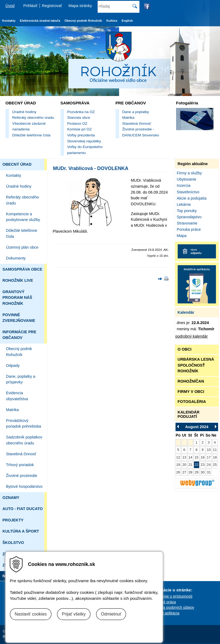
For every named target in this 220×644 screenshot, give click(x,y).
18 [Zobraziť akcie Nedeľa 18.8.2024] (215, 457)
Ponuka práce (189, 229)
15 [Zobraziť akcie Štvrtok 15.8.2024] (196, 457)
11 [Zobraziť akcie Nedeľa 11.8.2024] (215, 450)
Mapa (182, 236)
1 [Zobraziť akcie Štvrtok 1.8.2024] (197, 442)
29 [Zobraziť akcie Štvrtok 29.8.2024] (196, 472)
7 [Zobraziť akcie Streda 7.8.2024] (190, 450)
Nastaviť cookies (31, 614)
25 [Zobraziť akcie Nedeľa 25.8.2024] (215, 465)
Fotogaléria (187, 103)
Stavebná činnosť (137, 124)
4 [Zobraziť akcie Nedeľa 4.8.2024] (215, 442)
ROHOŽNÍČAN (191, 381)
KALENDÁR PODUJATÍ (189, 414)
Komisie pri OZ (79, 129)
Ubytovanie (187, 179)
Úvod (10, 6)
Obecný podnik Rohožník (19, 352)
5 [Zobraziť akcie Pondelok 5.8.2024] (178, 450)
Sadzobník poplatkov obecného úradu (24, 440)
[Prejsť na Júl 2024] (180, 427)
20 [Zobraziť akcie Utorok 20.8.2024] (184, 465)
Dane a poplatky (136, 112)
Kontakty (14, 175)
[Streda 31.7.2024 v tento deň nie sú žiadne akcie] (191, 442)
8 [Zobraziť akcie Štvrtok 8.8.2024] (197, 450)
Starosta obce (79, 118)
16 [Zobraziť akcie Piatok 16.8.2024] (203, 457)
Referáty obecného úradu (33, 118)
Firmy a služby (189, 173)
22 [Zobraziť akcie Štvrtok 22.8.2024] (196, 465)
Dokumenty (16, 258)
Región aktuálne (193, 164)
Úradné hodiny (24, 112)
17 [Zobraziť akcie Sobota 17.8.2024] (209, 457)
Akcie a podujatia (192, 198)
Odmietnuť (111, 614)
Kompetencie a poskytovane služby (23, 217)
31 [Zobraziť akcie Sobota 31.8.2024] (209, 472)
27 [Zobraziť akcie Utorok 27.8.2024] (184, 472)
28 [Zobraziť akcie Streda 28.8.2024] (190, 472)
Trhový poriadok (20, 465)
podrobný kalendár (192, 336)
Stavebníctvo (188, 192)
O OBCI (185, 349)
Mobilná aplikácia (165, 613)
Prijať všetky (74, 614)
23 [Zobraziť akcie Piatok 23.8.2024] (203, 465)
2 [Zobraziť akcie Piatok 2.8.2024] (203, 442)
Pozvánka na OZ (81, 112)
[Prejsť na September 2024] (214, 427)
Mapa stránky (80, 6)
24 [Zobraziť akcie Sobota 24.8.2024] (209, 465)
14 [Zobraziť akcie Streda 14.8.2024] (190, 457)
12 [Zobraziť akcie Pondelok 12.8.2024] (178, 457)
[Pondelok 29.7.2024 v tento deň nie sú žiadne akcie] (178, 442)
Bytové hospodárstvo (24, 486)
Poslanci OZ (77, 124)
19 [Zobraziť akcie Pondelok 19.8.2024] (178, 465)
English (127, 21)
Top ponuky (187, 211)
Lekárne (184, 204)
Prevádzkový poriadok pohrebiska (24, 424)
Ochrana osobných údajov (172, 607)
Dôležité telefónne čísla (31, 135)
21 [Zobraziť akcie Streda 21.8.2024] (190, 465)
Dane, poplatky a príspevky (21, 379)
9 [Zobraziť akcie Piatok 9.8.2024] (203, 450)
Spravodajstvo (189, 217)
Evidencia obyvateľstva (17, 396)
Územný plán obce (22, 247)
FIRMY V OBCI (191, 392)
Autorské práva (163, 602)
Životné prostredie (22, 476)
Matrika (128, 118)
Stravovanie (187, 223)
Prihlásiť (31, 6)
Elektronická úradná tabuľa (40, 21)
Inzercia (184, 185)
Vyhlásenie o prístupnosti (171, 596)
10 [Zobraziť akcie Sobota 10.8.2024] (209, 450)
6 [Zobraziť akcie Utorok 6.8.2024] (184, 450)
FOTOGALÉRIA (192, 402)
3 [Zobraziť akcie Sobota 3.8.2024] (209, 442)
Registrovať (52, 6)
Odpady (13, 366)
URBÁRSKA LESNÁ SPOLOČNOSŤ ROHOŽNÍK (196, 365)
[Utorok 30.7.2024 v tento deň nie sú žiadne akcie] (184, 442)
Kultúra (112, 21)
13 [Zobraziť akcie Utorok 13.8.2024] (184, 457)
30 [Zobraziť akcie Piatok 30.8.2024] (203, 472)
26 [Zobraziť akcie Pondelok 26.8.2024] (178, 472)
